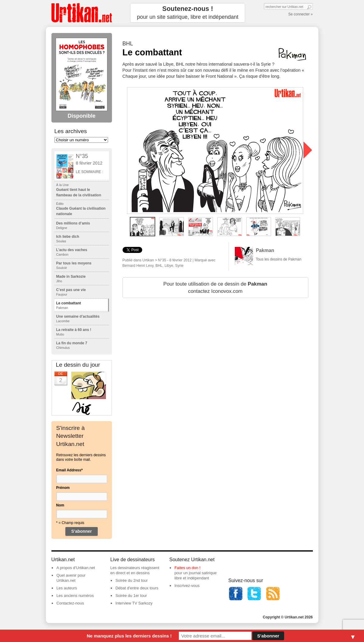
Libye (169, 266)
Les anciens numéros (75, 596)
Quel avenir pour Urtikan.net (71, 578)
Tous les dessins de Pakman (279, 259)
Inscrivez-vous (187, 586)
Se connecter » (301, 14)
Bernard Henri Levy (138, 266)
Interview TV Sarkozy (134, 603)
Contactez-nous (70, 603)
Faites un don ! (187, 568)
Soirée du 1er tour (131, 596)
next (308, 150)
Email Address (70, 470)
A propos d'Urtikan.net (76, 568)
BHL (159, 266)
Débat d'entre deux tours (137, 588)
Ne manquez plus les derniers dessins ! (129, 636)
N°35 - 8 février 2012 (175, 260)
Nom (60, 505)
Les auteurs (67, 588)
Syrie (179, 266)
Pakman (265, 250)
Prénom (63, 488)
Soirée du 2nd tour (131, 580)
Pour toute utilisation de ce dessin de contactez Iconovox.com (215, 288)
